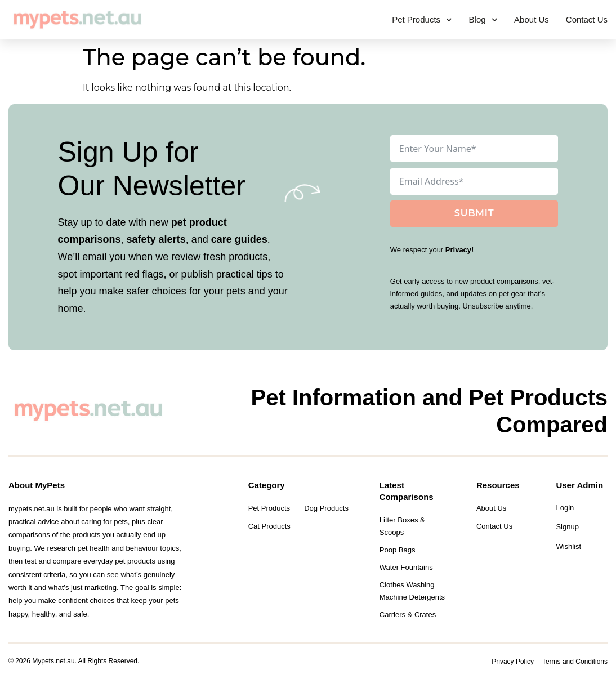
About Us (532, 19)
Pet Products (422, 20)
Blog (483, 20)
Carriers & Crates (408, 615)
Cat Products (269, 526)
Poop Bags (398, 550)
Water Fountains (406, 567)
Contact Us (587, 19)
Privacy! (460, 250)
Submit (474, 213)
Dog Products (326, 508)
